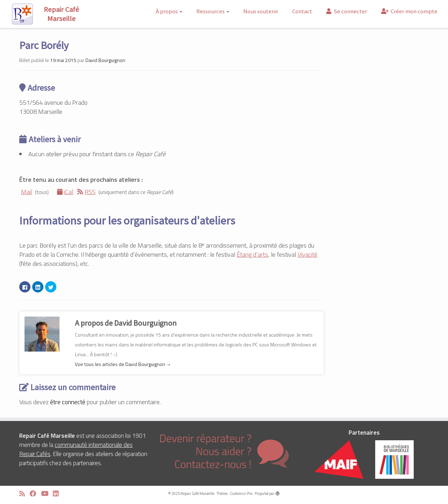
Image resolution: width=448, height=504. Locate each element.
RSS (86, 192)
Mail (26, 192)
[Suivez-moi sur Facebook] (35, 494)
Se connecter (347, 11)
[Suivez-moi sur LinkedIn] (58, 494)
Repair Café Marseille (197, 493)
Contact (302, 11)
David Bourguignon (105, 60)
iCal (65, 192)
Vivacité (307, 254)
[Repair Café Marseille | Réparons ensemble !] (52, 14)
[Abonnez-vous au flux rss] (24, 494)
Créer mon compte (409, 11)
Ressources (213, 11)
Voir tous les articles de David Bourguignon (123, 364)
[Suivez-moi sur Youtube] (47, 494)
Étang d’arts (252, 254)
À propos (169, 11)
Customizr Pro (241, 493)
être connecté (68, 402)
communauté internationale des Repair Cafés (76, 449)
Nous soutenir (261, 11)
